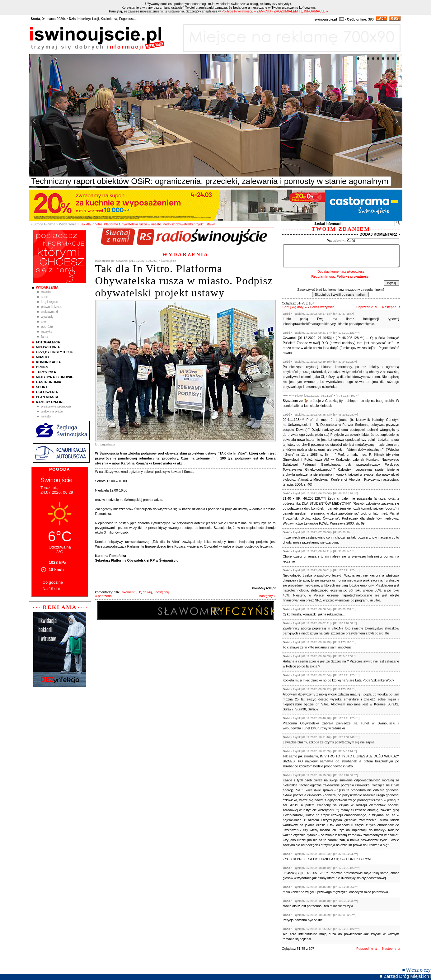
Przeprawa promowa (56, 406)
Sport (45, 297)
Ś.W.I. (45, 322)
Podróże (47, 327)
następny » (267, 596)
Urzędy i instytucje (55, 352)
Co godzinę (53, 582)
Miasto (46, 292)
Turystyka (46, 372)
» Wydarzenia (66, 224)
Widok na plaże (52, 411)
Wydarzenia (47, 287)
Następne (389, 307)
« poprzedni (104, 596)
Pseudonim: (336, 241)
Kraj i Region (50, 302)
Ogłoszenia (47, 392)
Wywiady (47, 317)
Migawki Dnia (48, 347)
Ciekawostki (49, 312)
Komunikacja (49, 362)
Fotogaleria (48, 342)
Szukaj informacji (328, 224)
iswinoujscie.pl (264, 588)
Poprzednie (365, 307)
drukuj (147, 592)
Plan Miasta (47, 397)
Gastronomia (49, 382)
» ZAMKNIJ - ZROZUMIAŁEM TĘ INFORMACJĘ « (291, 11)
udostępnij (161, 592)
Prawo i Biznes (52, 307)
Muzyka (47, 332)
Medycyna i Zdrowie (55, 377)
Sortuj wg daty (293, 307)
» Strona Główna (43, 224)
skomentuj (130, 592)
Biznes (42, 367)
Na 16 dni (51, 589)
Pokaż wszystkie (322, 307)
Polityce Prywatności (237, 11)
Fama (45, 337)
